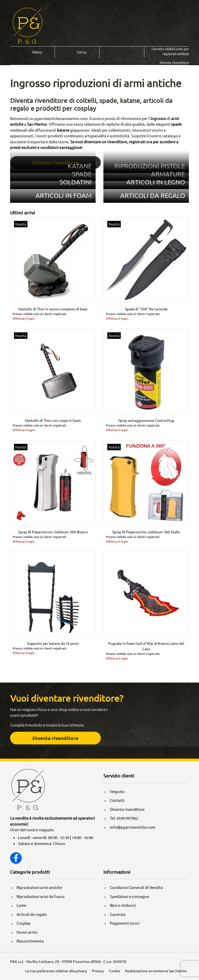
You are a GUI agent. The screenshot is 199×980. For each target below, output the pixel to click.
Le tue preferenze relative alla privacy (56, 971)
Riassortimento (30, 941)
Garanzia (118, 914)
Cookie (115, 971)
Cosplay (23, 923)
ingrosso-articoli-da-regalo (127, 200)
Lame (21, 905)
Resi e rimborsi (123, 905)
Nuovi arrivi (27, 932)
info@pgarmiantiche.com (133, 827)
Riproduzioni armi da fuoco (41, 896)
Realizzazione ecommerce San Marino (156, 971)
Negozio (117, 791)
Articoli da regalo (32, 914)
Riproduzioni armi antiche (39, 887)
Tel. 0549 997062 (124, 818)
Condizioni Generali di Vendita (136, 887)
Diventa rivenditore (127, 809)
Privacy (98, 971)
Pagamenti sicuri (125, 923)
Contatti (117, 800)
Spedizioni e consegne (129, 896)
